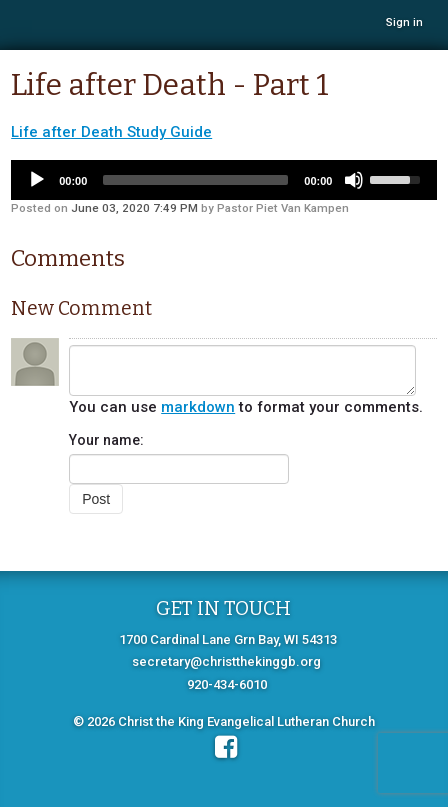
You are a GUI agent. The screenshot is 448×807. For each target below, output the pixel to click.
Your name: (106, 440)
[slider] (195, 180)
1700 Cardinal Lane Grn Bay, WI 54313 (228, 639)
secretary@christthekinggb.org (226, 661)
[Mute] (354, 180)
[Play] (37, 180)
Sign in (404, 22)
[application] (224, 180)
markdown (198, 407)
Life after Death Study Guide (111, 132)
